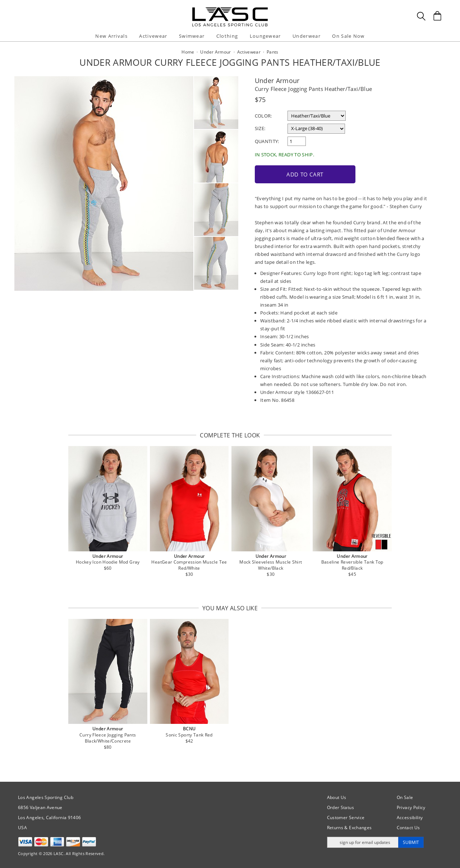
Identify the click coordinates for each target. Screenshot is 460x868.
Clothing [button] (227, 36)
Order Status (341, 807)
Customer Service (346, 818)
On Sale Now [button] (348, 36)
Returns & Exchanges (349, 828)
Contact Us (408, 828)
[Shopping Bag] (437, 16)
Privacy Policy (411, 807)
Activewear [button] (153, 36)
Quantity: (267, 141)
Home (188, 52)
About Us (337, 797)
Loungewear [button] (265, 36)
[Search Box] (421, 16)
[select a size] (316, 129)
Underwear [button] (307, 36)
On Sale (405, 797)
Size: (260, 128)
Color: (263, 116)
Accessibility (410, 818)
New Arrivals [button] (111, 36)
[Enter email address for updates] (363, 842)
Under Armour (277, 81)
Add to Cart (305, 174)
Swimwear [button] (192, 36)
